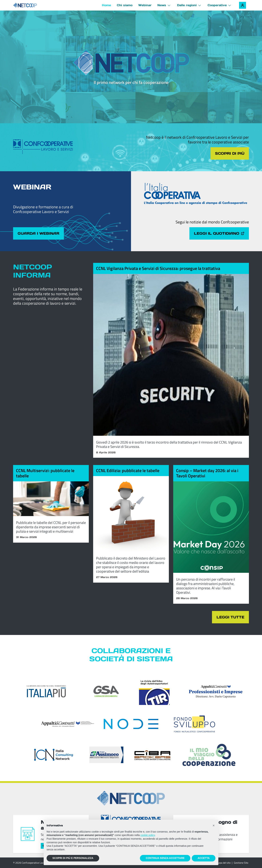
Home (106, 5)
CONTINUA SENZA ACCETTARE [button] (165, 858)
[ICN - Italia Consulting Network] (53, 755)
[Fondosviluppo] (194, 724)
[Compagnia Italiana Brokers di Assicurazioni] (152, 755)
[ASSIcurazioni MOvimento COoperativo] (106, 755)
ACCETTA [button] (204, 858)
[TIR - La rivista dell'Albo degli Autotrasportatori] (154, 691)
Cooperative (217, 5)
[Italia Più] (46, 691)
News (162, 5)
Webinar (145, 5)
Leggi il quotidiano (219, 233)
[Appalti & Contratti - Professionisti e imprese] (216, 691)
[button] (214, 825)
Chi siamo (125, 5)
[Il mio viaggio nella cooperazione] (209, 755)
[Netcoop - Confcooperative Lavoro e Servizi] (33, 5)
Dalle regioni (187, 5)
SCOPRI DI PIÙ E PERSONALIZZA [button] (73, 858)
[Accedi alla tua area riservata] (243, 5)
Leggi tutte (230, 617)
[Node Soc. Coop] (131, 724)
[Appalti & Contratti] (68, 724)
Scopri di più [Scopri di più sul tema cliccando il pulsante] (230, 153)
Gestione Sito (241, 863)
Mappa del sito (223, 863)
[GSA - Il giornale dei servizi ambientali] (101, 691)
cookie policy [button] (148, 835)
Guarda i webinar (38, 233)
